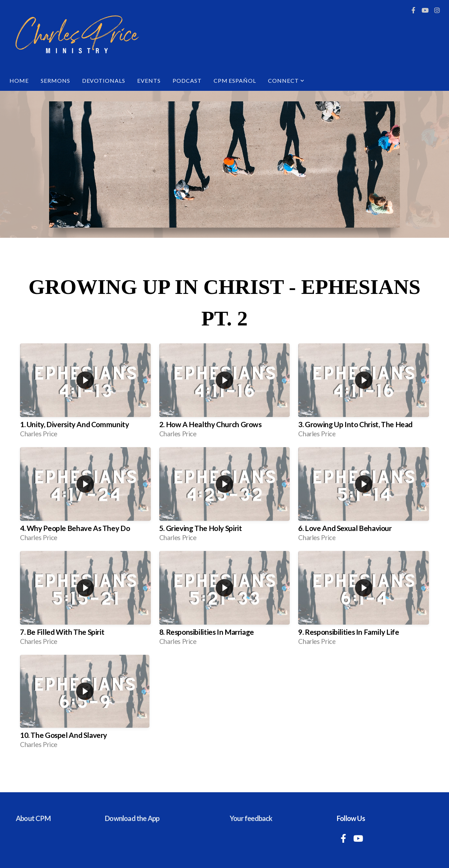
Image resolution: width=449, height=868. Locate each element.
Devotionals (104, 80)
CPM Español (235, 80)
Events (149, 80)
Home (19, 80)
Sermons (55, 80)
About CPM (33, 818)
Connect (286, 80)
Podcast (187, 80)
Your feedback (251, 818)
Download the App (132, 818)
